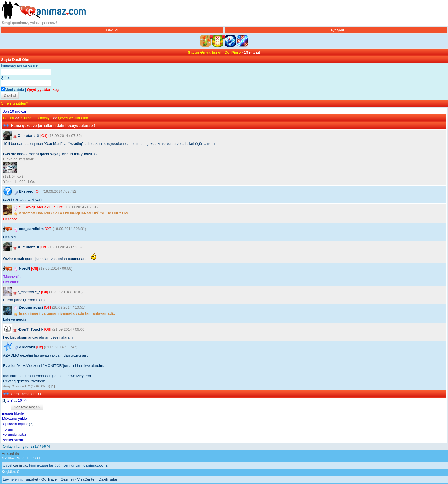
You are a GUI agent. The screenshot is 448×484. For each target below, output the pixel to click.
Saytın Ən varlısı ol (205, 52)
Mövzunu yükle (14, 418)
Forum (9, 118)
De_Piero (233, 52)
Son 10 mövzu (14, 111)
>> (25, 400)
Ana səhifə (10, 453)
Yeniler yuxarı (13, 440)
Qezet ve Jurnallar (73, 118)
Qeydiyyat (336, 30)
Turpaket (31, 479)
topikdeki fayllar (15, 424)
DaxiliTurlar (108, 479)
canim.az (21, 465)
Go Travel (49, 479)
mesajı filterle (13, 413)
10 (20, 400)
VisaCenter (86, 479)
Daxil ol (112, 30)
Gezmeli (67, 479)
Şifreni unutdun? (15, 103)
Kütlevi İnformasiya (36, 118)
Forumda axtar (14, 434)
